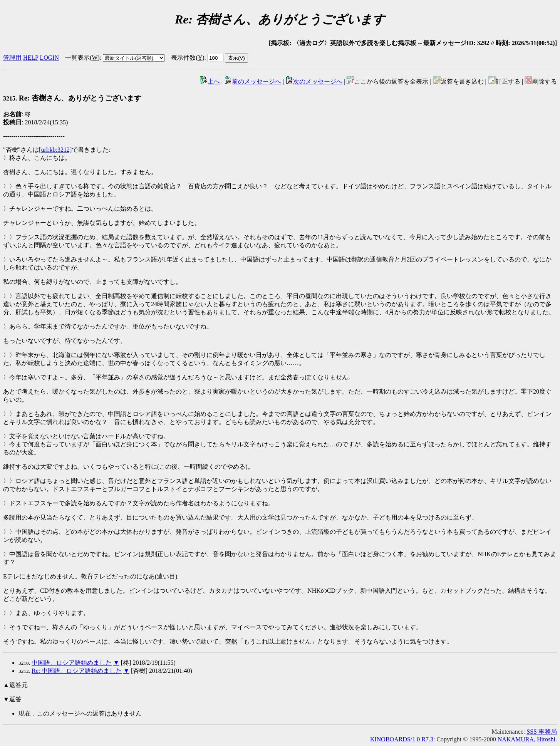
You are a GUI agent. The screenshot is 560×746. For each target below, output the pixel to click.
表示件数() (188, 58)
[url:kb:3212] (55, 150)
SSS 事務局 (542, 732)
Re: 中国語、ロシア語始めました (77, 671)
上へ (210, 81)
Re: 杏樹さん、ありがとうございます (72, 98)
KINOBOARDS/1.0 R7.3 (402, 739)
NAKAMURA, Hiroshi (526, 739)
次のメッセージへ (314, 81)
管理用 (12, 58)
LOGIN (49, 58)
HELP (31, 58)
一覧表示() (82, 58)
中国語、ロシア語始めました (72, 663)
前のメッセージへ (253, 81)
